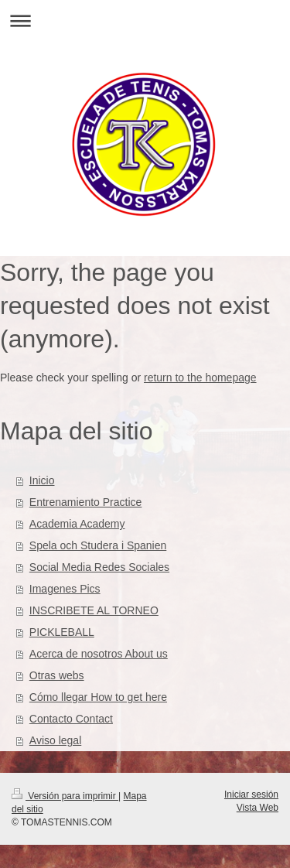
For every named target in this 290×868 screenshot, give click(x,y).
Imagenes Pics (65, 589)
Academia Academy (77, 524)
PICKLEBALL (62, 632)
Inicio (42, 480)
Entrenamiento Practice (86, 502)
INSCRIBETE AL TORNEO (94, 610)
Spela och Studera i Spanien (98, 545)
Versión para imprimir (65, 796)
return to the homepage (200, 378)
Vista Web (258, 808)
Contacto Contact (71, 719)
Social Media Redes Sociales (99, 567)
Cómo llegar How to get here (98, 697)
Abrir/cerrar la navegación (145, 21)
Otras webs (57, 675)
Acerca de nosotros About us (99, 654)
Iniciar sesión (251, 795)
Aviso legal (55, 740)
